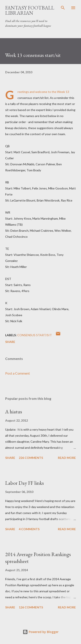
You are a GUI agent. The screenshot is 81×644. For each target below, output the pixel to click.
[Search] (63, 8)
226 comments (31, 458)
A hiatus (14, 412)
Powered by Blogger (41, 632)
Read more (67, 458)
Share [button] (10, 342)
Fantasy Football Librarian (30, 10)
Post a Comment (17, 373)
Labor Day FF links (25, 483)
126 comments (31, 607)
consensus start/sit (35, 335)
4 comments (29, 529)
